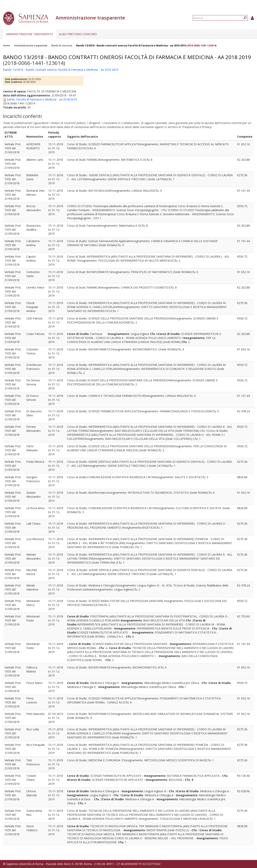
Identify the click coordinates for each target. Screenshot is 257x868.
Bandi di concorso (62, 46)
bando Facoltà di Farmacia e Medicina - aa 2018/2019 (42, 99)
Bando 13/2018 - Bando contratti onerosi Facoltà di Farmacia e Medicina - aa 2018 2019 (131, 46)
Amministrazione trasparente (30, 34)
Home (7, 46)
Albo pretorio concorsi (78, 34)
